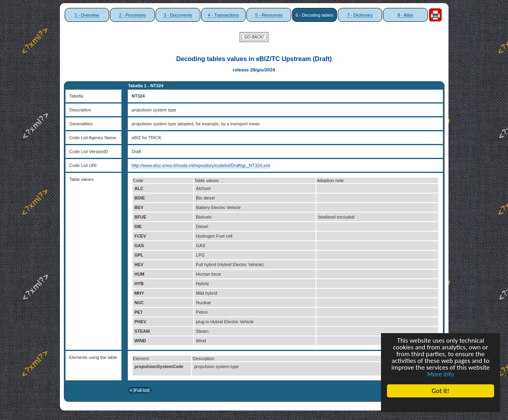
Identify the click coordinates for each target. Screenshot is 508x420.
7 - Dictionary (360, 15)
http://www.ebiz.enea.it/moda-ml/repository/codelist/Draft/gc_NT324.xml (201, 165)
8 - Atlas (406, 15)
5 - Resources (269, 15)
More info (441, 374)
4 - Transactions (223, 15)
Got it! (441, 391)
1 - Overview (87, 15)
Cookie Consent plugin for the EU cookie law (441, 405)
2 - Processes (132, 15)
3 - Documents (178, 15)
